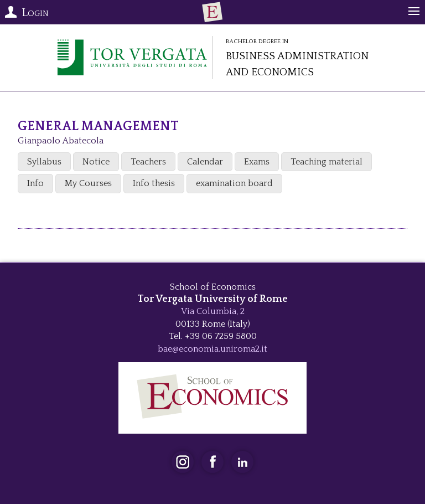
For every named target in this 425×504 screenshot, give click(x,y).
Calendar (205, 162)
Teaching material (326, 162)
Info (35, 183)
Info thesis (154, 183)
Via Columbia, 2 (213, 311)
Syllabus (44, 162)
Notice (96, 162)
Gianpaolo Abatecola (61, 141)
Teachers (148, 162)
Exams (257, 162)
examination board (234, 183)
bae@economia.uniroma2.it (212, 349)
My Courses (88, 183)
